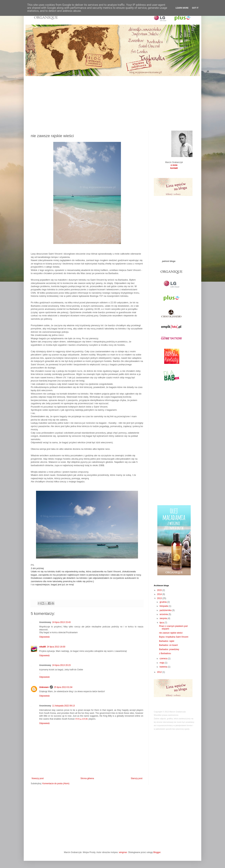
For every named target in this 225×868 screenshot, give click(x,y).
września (164, 614)
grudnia (163, 602)
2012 (160, 672)
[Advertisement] (112, 101)
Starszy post (137, 778)
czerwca (164, 659)
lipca (162, 623)
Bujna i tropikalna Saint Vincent (174, 637)
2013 (160, 598)
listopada (164, 606)
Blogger (157, 852)
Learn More (182, 8)
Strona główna (87, 778)
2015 (160, 590)
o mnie (174, 165)
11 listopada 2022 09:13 (63, 706)
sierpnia (164, 618)
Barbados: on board (168, 645)
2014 (160, 594)
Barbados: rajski (167, 641)
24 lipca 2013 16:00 (56, 647)
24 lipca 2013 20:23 (61, 665)
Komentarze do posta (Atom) (56, 784)
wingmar (123, 852)
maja (162, 663)
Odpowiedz (44, 637)
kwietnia (164, 667)
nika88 (42, 647)
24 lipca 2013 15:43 (61, 622)
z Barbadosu (165, 653)
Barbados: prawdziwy (169, 649)
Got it (195, 8)
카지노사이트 (82, 719)
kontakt (174, 168)
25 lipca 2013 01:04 (63, 687)
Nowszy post (38, 778)
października (166, 610)
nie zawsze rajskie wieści (171, 633)
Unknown (44, 687)
